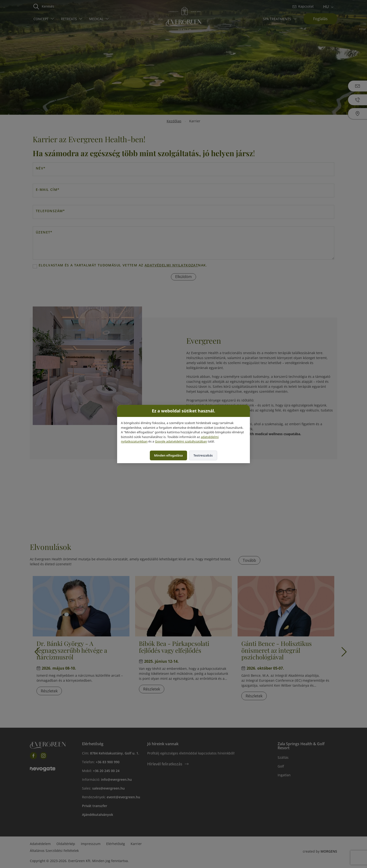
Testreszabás (203, 455)
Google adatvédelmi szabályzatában (181, 441)
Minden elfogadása (168, 455)
